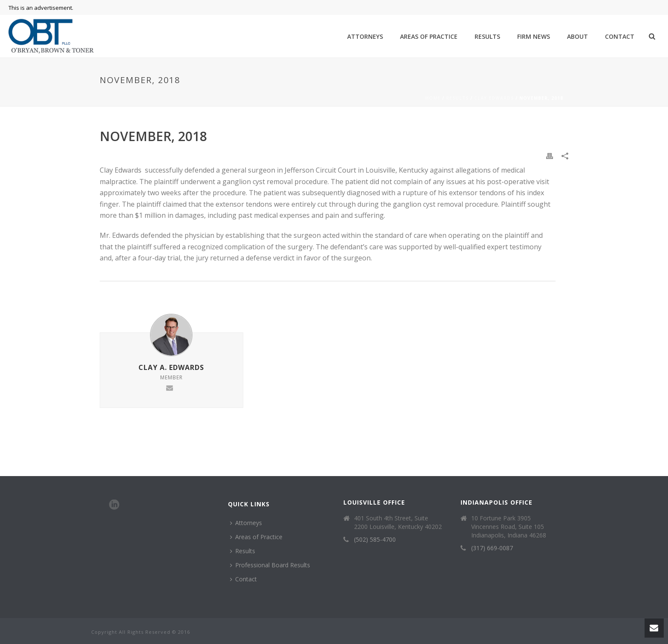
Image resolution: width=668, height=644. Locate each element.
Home (433, 98)
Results (487, 36)
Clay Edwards (494, 98)
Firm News (534, 36)
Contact (620, 36)
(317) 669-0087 (492, 548)
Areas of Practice (429, 36)
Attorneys (365, 36)
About (577, 36)
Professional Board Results (270, 565)
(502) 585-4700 (375, 540)
